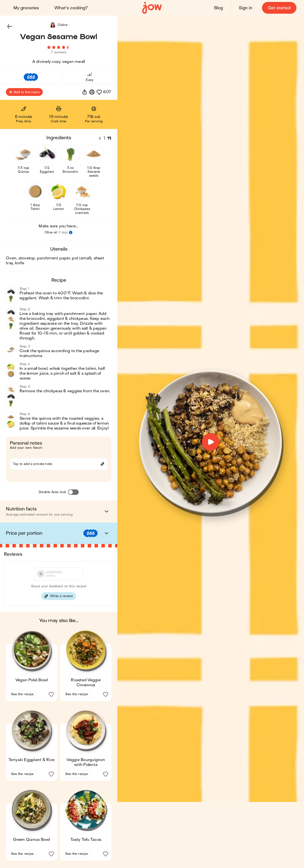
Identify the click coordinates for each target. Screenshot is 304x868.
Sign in (245, 8)
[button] (10, 26)
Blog (218, 8)
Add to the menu (24, 93)
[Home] (152, 8)
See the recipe (22, 696)
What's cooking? (71, 8)
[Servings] (105, 140)
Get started (279, 8)
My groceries (26, 8)
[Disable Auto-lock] (73, 494)
